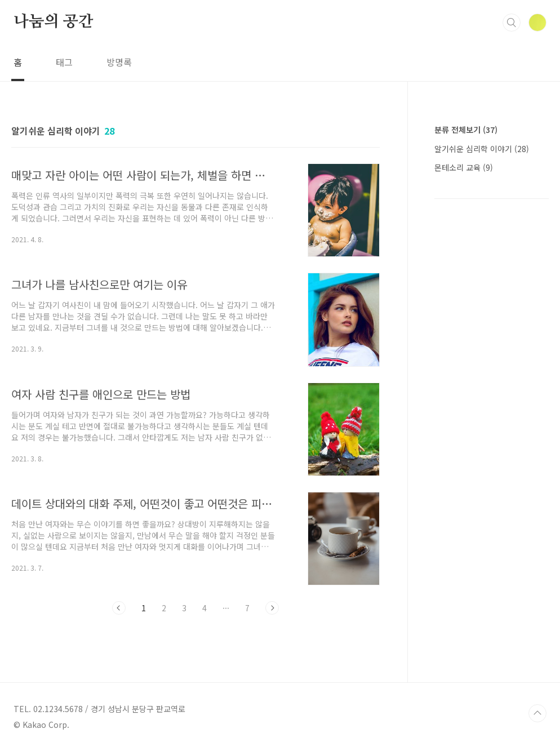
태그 (64, 62)
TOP (537, 713)
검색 (512, 23)
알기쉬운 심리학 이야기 (482, 149)
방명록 (119, 62)
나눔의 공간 (54, 22)
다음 (272, 608)
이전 (119, 608)
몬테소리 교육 (464, 167)
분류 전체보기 (466, 130)
